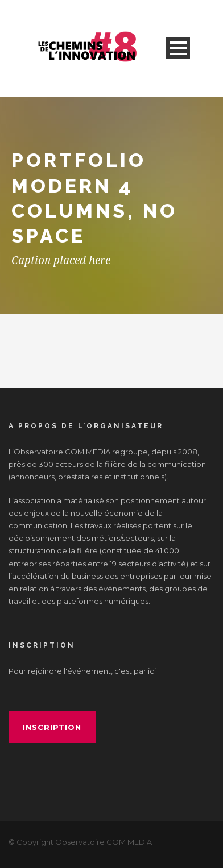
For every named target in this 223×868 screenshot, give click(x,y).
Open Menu (178, 48)
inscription (52, 727)
